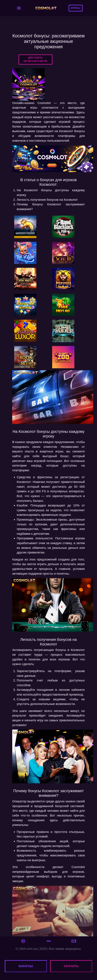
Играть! (76, 8)
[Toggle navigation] (19, 8)
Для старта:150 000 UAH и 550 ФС (36, 59)
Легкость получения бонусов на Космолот (47, 200)
